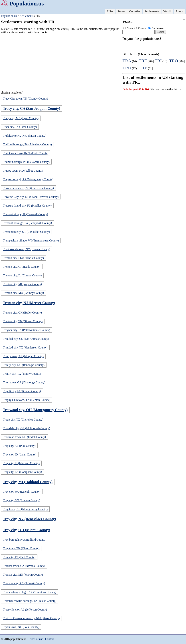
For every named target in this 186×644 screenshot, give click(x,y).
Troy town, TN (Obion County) (21, 548)
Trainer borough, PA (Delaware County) (26, 162)
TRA (127, 61)
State (128, 28)
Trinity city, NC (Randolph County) (24, 365)
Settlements (152, 11)
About (179, 11)
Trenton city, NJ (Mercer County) (29, 303)
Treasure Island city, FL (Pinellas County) (27, 206)
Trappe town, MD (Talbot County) (23, 171)
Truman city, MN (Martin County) (23, 575)
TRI (158, 61)
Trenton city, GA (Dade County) (22, 267)
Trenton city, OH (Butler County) (22, 313)
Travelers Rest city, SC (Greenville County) (28, 188)
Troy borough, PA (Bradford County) (25, 540)
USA (110, 11)
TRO (174, 61)
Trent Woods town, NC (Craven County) (27, 249)
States (121, 11)
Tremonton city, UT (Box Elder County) (26, 232)
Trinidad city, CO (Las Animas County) (26, 339)
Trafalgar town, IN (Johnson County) (25, 136)
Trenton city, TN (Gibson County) (23, 321)
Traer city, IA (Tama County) (20, 127)
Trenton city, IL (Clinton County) (22, 275)
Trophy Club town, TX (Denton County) (27, 400)
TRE (143, 61)
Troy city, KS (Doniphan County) (22, 472)
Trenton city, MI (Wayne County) (22, 284)
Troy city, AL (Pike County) (19, 446)
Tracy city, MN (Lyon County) (21, 118)
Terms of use (36, 639)
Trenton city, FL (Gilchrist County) (23, 258)
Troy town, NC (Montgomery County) (25, 509)
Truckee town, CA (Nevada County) (24, 566)
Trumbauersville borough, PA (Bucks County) (30, 601)
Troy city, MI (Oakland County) (28, 482)
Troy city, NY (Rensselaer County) (29, 519)
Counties (135, 11)
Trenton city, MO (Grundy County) (23, 293)
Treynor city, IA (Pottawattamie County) (26, 330)
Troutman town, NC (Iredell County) (24, 437)
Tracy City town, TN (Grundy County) (25, 99)
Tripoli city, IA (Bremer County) (22, 391)
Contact (50, 639)
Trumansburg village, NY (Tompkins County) (30, 592)
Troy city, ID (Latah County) (20, 454)
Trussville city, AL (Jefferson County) (25, 610)
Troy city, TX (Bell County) (19, 557)
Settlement (156, 28)
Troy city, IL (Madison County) (21, 463)
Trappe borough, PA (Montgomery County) (28, 179)
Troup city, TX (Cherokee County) (23, 420)
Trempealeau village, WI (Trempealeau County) (31, 240)
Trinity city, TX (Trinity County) (22, 374)
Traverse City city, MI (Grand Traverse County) (31, 197)
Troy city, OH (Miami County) (27, 530)
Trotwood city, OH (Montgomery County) (35, 410)
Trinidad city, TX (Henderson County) (25, 347)
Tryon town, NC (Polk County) (21, 627)
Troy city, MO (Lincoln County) (22, 492)
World (167, 11)
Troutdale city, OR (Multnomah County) (26, 428)
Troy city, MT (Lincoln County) (22, 500)
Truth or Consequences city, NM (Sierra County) (31, 618)
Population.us (27, 3)
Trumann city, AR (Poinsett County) (24, 583)
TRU (127, 68)
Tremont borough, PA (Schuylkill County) (27, 223)
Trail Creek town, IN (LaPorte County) (26, 153)
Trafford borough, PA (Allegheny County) (27, 144)
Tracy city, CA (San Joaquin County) (32, 108)
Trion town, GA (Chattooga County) (24, 382)
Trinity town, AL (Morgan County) (23, 356)
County (141, 28)
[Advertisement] (61, 62)
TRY (143, 68)
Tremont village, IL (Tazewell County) (25, 214)
